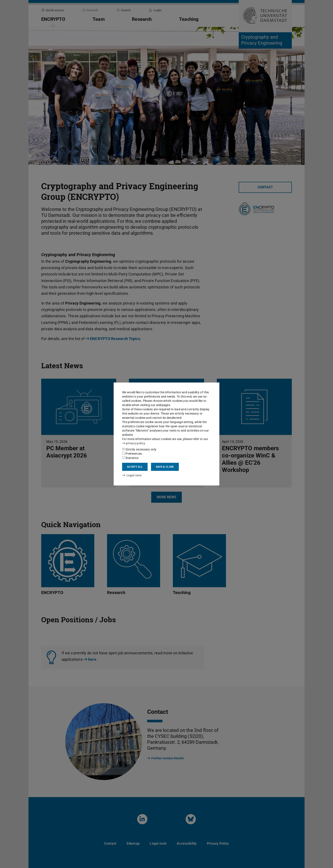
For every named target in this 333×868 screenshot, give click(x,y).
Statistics (130, 458)
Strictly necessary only (139, 449)
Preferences (132, 454)
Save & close (165, 467)
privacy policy (134, 443)
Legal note (132, 475)
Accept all (135, 467)
